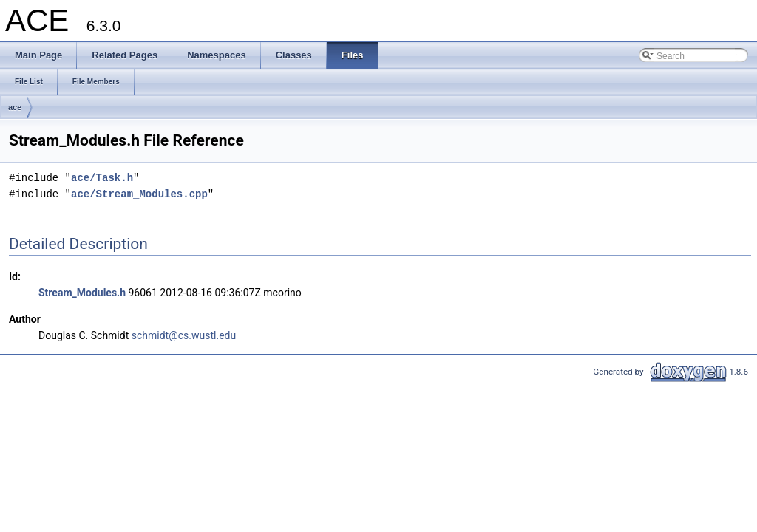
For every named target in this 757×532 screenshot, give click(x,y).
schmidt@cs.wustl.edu (184, 335)
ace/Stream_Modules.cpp (139, 194)
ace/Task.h (102, 178)
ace (15, 107)
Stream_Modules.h (82, 293)
